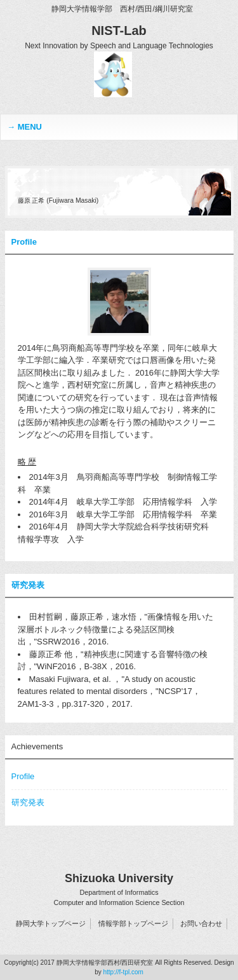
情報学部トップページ (133, 923)
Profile (24, 242)
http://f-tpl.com (123, 972)
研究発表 (28, 585)
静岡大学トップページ (51, 923)
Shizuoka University (119, 890)
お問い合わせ (201, 923)
